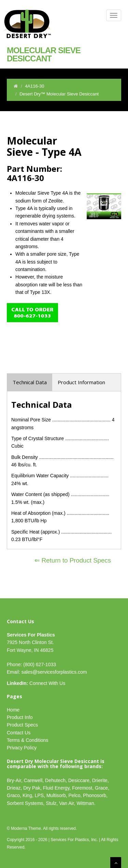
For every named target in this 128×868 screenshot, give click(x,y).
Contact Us (19, 733)
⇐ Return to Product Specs (73, 560)
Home (13, 710)
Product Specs (22, 725)
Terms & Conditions (27, 740)
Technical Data (30, 382)
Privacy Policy (22, 748)
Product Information (81, 382)
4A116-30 (34, 86)
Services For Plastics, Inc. (74, 840)
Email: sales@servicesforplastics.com (47, 672)
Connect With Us (36, 683)
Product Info (20, 717)
